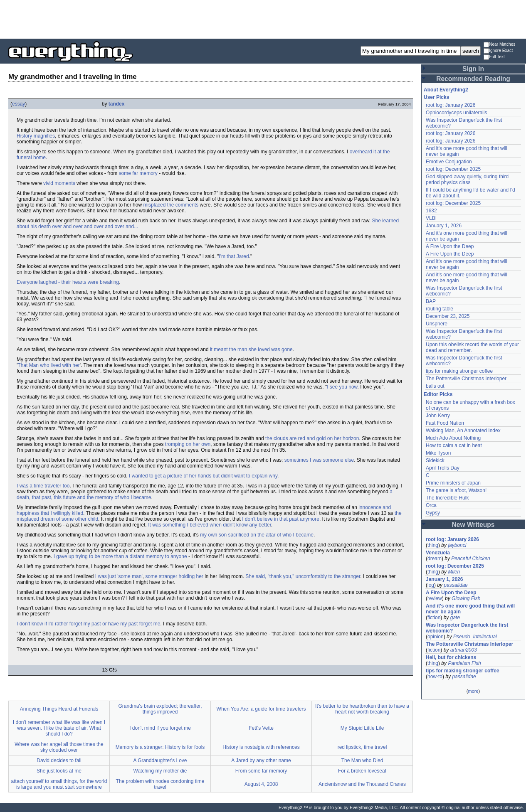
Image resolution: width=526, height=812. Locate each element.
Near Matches (499, 45)
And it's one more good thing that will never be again (470, 609)
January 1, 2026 (444, 226)
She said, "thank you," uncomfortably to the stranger (303, 576)
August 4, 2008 (261, 784)
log (431, 585)
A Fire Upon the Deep (450, 246)
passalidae (456, 585)
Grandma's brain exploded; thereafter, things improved (160, 709)
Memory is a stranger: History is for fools (160, 747)
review (435, 598)
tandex (117, 104)
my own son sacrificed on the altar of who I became (257, 535)
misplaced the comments (171, 205)
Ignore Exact (498, 51)
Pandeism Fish (464, 663)
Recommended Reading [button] (473, 79)
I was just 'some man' (119, 576)
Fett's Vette (261, 728)
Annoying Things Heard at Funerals (59, 709)
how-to (435, 677)
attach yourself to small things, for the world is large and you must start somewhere (59, 784)
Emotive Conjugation (449, 162)
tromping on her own (188, 444)
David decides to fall (59, 760)
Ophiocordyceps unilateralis (456, 113)
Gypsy (433, 513)
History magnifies (36, 136)
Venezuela (438, 553)
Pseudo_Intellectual (475, 637)
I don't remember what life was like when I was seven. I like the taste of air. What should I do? (59, 728)
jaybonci (457, 545)
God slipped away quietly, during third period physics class (467, 180)
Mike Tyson (438, 453)
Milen (454, 572)
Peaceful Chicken (470, 559)
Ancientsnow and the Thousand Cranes (362, 784)
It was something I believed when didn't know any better (210, 525)
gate (455, 618)
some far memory (138, 173)
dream (435, 559)
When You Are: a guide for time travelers (261, 709)
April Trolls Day (443, 468)
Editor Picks (438, 394)
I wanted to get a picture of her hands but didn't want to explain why (203, 476)
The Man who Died (362, 760)
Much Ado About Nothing (453, 438)
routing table (440, 309)
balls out (435, 386)
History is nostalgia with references (261, 747)
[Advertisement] (263, 19)
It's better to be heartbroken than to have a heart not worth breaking (362, 709)
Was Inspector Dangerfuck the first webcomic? (467, 628)
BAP (431, 301)
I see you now (342, 387)
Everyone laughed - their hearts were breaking (68, 282)
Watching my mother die (160, 771)
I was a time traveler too (43, 486)
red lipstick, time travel (362, 747)
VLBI (431, 218)
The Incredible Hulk (447, 498)
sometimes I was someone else (319, 460)
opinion (436, 637)
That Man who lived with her (48, 365)
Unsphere (437, 324)
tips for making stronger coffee (459, 371)
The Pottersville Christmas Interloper (466, 379)
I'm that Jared (234, 256)
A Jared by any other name (261, 760)
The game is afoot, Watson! (456, 490)
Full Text (494, 57)
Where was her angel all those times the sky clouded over (59, 747)
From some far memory (261, 771)
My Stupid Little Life (362, 728)
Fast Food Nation (445, 423)
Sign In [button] (473, 69)
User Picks (436, 97)
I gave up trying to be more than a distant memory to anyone (120, 556)
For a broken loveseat (362, 771)
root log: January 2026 (451, 105)
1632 (431, 211)
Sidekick (435, 460)
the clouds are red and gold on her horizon (312, 438)
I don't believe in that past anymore (281, 519)
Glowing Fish (466, 598)
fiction (434, 618)
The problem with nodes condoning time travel (160, 784)
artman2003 (464, 650)
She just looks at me (59, 771)
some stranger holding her (174, 576)
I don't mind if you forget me (160, 728)
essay (19, 104)
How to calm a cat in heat (454, 445)
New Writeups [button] (473, 525)
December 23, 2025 (448, 316)
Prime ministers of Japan (453, 483)
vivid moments (59, 183)
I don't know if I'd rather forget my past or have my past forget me (88, 624)
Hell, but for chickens (451, 657)
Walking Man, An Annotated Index (463, 431)
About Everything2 (446, 90)
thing (433, 545)
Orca (431, 505)
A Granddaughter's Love (160, 760)
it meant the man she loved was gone (251, 349)
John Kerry (438, 416)
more (473, 691)
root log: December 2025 (453, 169)
